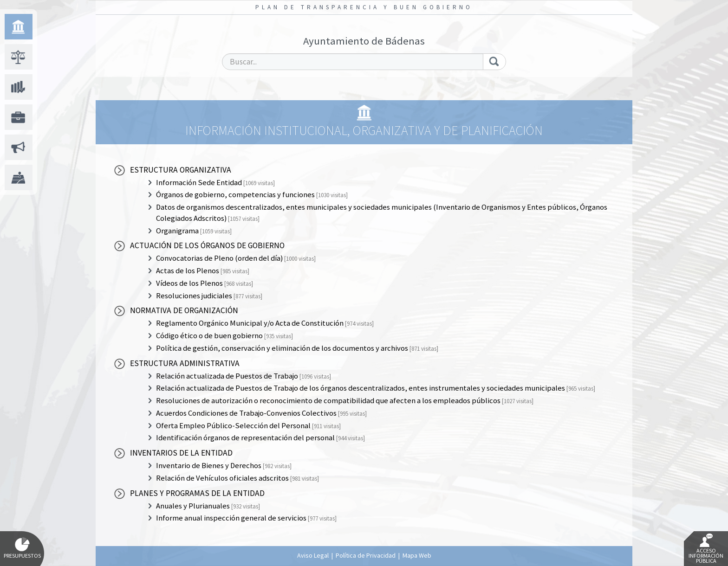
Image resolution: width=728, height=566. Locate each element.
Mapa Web (417, 555)
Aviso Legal (313, 555)
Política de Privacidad (366, 555)
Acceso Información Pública (706, 549)
